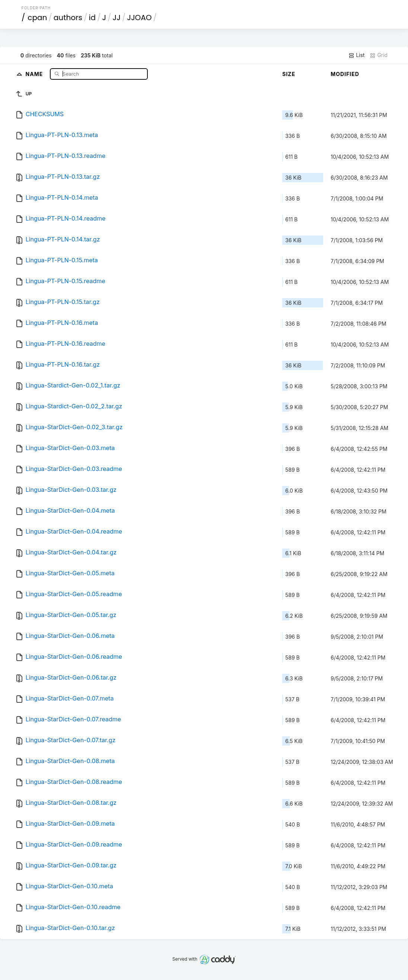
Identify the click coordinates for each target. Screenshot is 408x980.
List (356, 55)
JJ (117, 18)
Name (35, 74)
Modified (345, 74)
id (92, 18)
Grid (379, 55)
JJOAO (139, 18)
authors (68, 18)
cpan (37, 18)
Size (289, 74)
